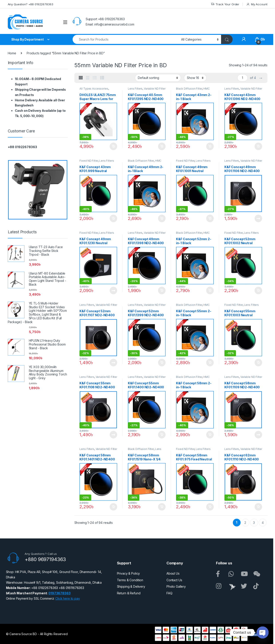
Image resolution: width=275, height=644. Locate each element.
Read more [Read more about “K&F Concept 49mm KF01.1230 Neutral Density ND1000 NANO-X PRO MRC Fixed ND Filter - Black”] (113, 291)
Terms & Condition (130, 580)
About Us (173, 573)
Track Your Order (225, 4)
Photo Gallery (176, 586)
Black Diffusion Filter (189, 89)
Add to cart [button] (113, 146)
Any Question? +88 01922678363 (31, 4)
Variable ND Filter (155, 89)
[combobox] (126, 39)
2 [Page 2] (245, 523)
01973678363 (59, 593)
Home (12, 53)
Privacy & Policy (129, 573)
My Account (257, 4)
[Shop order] (158, 78)
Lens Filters (135, 89)
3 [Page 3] (254, 523)
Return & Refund (129, 593)
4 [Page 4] (263, 523)
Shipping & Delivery (131, 586)
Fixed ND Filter (89, 161)
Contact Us (174, 580)
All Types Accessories (94, 89)
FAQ (169, 593)
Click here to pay (68, 598)
